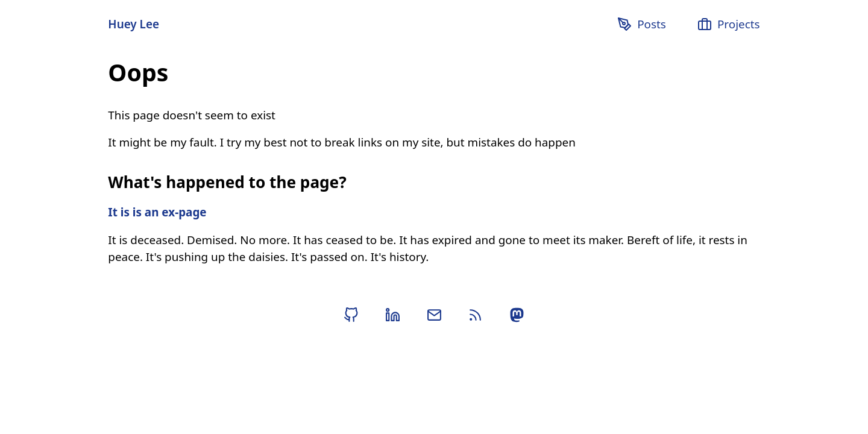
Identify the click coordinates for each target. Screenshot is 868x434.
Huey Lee (134, 24)
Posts (641, 24)
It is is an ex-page (157, 212)
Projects (728, 24)
